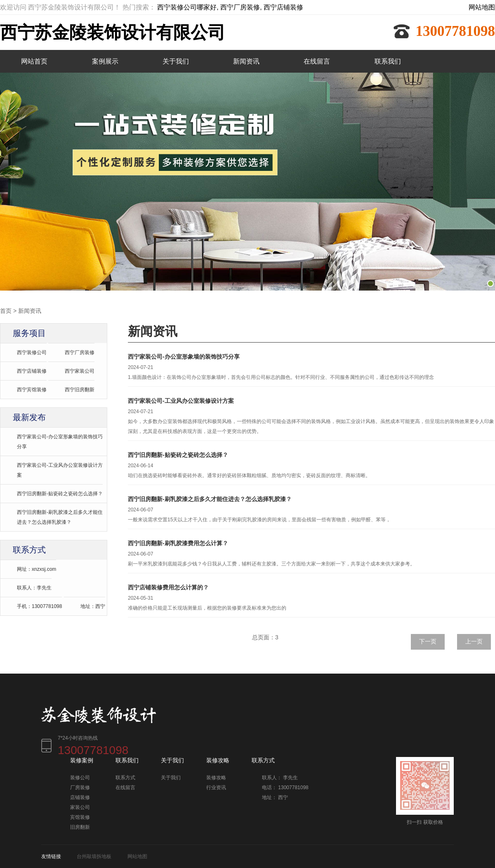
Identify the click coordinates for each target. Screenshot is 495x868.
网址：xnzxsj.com (37, 569)
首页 (6, 310)
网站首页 (34, 61)
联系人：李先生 (34, 587)
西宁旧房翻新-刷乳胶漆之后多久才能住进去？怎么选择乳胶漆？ (60, 517)
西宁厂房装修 (80, 352)
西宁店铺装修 (32, 371)
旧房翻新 (80, 827)
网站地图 (482, 7)
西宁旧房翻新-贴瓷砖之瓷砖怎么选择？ (60, 493)
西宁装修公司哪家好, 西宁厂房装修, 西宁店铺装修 (230, 7)
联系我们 (388, 61)
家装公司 (80, 807)
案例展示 (105, 61)
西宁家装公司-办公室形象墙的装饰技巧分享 (60, 441)
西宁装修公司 (32, 352)
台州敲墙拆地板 (94, 856)
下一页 (428, 641)
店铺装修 (80, 797)
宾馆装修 (80, 817)
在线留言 (317, 61)
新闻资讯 (246, 61)
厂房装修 (80, 787)
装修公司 (80, 777)
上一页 (474, 641)
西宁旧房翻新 (80, 389)
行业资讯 (216, 787)
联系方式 (125, 777)
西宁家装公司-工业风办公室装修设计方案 (60, 470)
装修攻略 (216, 777)
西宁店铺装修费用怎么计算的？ (168, 587)
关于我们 (176, 61)
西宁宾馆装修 (32, 389)
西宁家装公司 (80, 371)
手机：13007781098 (39, 606)
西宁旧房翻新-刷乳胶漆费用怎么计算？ (178, 543)
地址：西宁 (93, 606)
